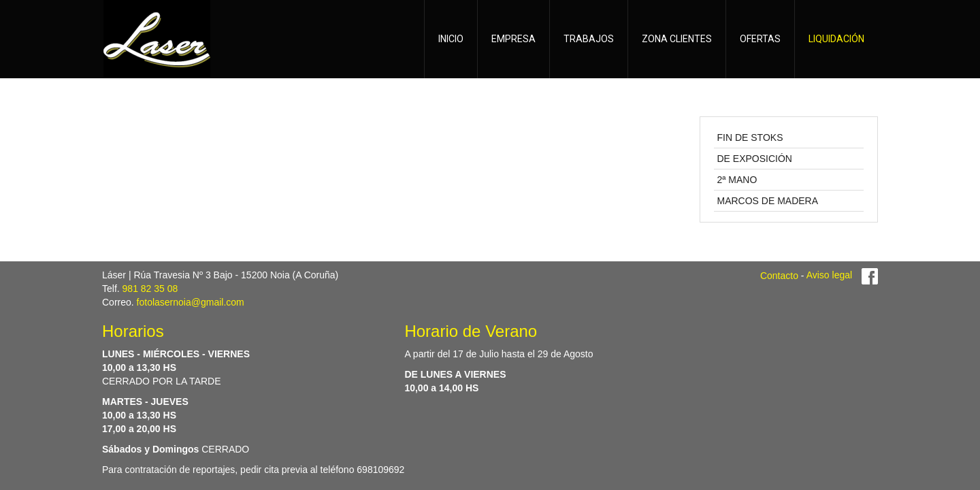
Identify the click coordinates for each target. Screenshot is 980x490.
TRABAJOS (589, 39)
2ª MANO (737, 180)
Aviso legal (829, 275)
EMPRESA (513, 39)
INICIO (451, 39)
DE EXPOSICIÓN (755, 159)
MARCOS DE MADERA (768, 201)
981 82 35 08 (150, 289)
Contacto (779, 275)
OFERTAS (760, 39)
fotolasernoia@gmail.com (191, 302)
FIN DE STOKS (750, 137)
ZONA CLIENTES (677, 39)
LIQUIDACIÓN (836, 39)
